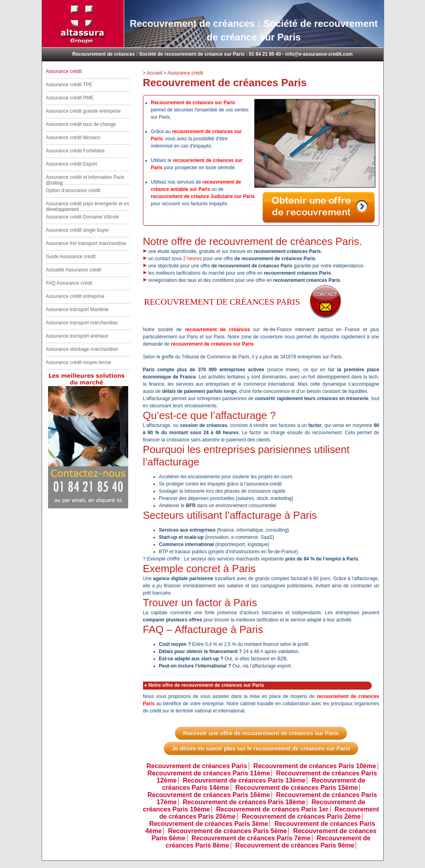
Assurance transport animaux (77, 336)
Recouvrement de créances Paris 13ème (244, 780)
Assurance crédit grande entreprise (84, 111)
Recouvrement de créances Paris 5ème (227, 831)
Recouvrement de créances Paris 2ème (301, 816)
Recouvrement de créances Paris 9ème (295, 845)
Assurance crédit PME (70, 98)
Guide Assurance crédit (71, 257)
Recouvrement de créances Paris (197, 766)
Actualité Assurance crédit (74, 270)
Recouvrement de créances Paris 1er (272, 809)
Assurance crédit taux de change (81, 124)
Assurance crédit (185, 73)
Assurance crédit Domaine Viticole (83, 217)
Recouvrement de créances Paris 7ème (251, 838)
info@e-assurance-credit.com (319, 54)
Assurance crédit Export (72, 164)
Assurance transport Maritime (78, 310)
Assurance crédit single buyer (78, 230)
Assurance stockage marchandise (82, 349)
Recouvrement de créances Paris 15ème (296, 788)
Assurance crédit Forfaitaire (76, 151)
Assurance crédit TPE (69, 85)
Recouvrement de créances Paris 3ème (208, 824)
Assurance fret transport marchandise (86, 243)
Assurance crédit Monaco (73, 138)
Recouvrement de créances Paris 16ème (209, 795)
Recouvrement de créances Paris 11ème (209, 773)
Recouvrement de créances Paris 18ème (244, 802)
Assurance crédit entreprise (75, 296)
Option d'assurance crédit (73, 190)
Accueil (154, 73)
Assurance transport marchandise (82, 323)
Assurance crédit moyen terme (79, 362)
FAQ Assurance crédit (69, 283)
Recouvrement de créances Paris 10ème (315, 766)
